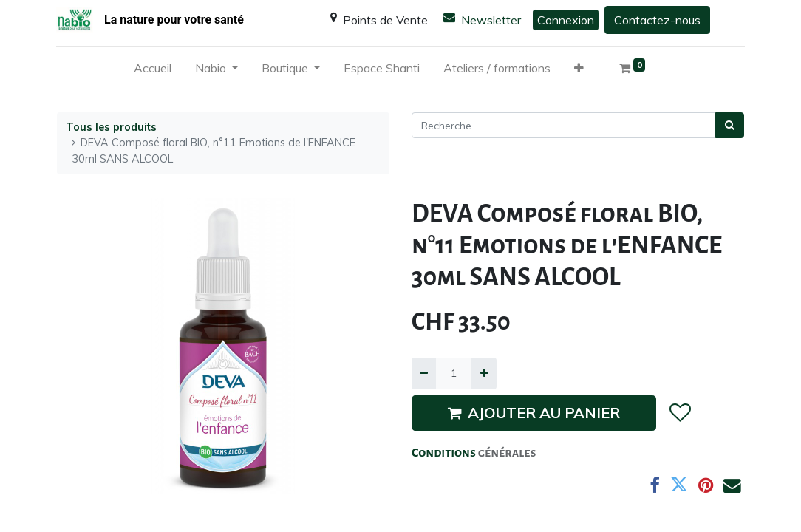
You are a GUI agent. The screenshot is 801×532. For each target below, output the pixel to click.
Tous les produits (111, 127)
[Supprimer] (424, 374)
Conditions (445, 453)
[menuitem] (153, 71)
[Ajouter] (484, 374)
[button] (579, 71)
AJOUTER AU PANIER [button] (534, 413)
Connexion (566, 20)
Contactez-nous (657, 20)
